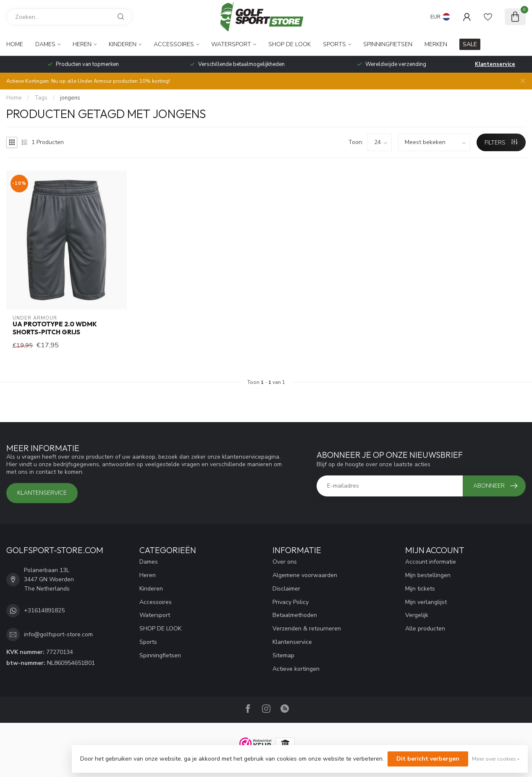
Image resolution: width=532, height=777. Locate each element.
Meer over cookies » (496, 759)
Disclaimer (286, 589)
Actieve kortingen (296, 669)
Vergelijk (417, 615)
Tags (41, 98)
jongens (70, 98)
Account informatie (431, 562)
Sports (334, 44)
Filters (501, 143)
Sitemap (283, 655)
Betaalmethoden (295, 615)
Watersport (231, 44)
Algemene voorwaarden (305, 575)
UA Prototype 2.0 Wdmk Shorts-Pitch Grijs (55, 328)
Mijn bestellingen (428, 575)
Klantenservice (495, 64)
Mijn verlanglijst (426, 602)
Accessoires (174, 44)
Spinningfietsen (388, 44)
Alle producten (425, 629)
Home (15, 44)
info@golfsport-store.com (58, 634)
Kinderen (123, 44)
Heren (82, 44)
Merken (436, 44)
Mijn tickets (420, 589)
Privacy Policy (291, 602)
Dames (45, 44)
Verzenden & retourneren (307, 629)
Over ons (285, 562)
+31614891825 (44, 610)
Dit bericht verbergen (428, 759)
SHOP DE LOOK (290, 44)
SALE (470, 44)
